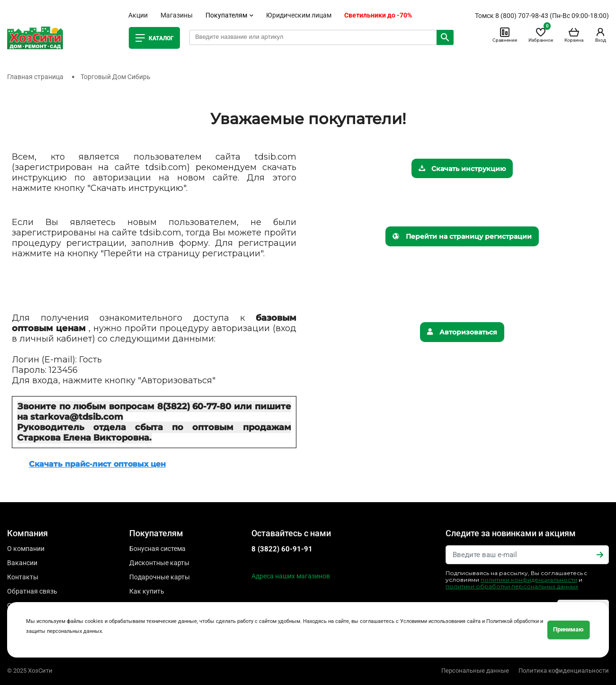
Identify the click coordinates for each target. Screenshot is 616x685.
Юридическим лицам (299, 15)
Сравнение (505, 35)
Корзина (574, 35)
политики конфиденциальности (529, 580)
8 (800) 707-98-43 (522, 16)
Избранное (541, 35)
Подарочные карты (160, 577)
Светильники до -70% (378, 15)
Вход (600, 35)
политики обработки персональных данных (512, 586)
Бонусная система (157, 549)
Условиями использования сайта (440, 621)
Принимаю (568, 629)
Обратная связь (32, 591)
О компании (26, 549)
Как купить (147, 591)
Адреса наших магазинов (291, 576)
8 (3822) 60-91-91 (282, 549)
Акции (138, 15)
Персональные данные (475, 671)
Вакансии (22, 563)
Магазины (177, 15)
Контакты (23, 577)
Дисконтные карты (159, 563)
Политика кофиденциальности (564, 671)
